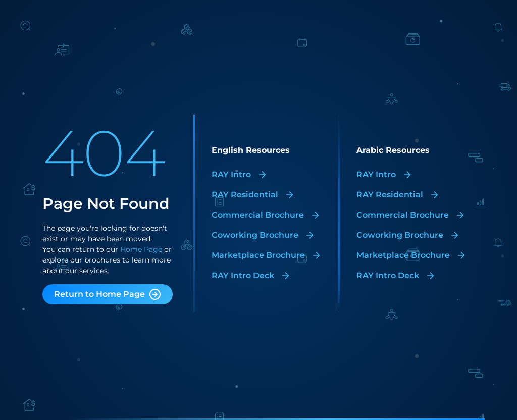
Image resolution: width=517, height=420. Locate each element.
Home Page (140, 249)
